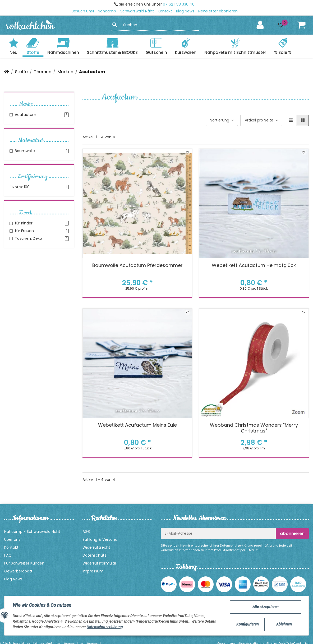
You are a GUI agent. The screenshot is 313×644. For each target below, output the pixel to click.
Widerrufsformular (99, 563)
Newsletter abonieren (218, 11)
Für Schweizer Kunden (24, 563)
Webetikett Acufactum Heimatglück (254, 265)
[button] (281, 25)
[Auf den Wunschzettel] (187, 152)
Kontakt (165, 11)
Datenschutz (94, 555)
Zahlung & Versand (100, 539)
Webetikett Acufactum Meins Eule (137, 425)
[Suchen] (158, 25)
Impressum (93, 571)
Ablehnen (284, 624)
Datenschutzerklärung (237, 546)
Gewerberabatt (18, 571)
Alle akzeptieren (266, 607)
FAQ (8, 555)
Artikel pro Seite (259, 120)
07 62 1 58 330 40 (179, 4)
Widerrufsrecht (96, 547)
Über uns (12, 539)
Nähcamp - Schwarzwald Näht (126, 11)
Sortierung (220, 120)
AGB (86, 532)
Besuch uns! (83, 11)
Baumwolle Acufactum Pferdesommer (137, 265)
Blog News (185, 11)
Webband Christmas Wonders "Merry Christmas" (254, 428)
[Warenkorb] (301, 25)
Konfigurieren (248, 624)
